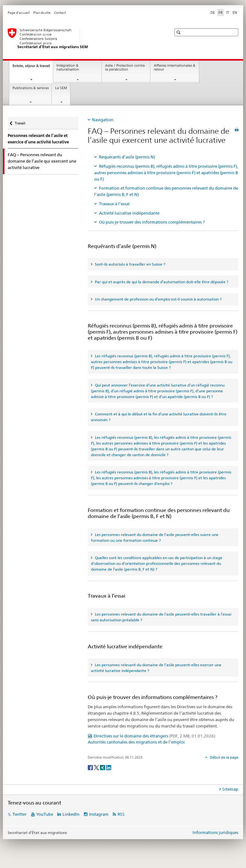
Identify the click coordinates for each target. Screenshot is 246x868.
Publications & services (31, 88)
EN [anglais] (235, 13)
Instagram (99, 814)
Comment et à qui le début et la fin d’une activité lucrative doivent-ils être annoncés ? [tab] (159, 417)
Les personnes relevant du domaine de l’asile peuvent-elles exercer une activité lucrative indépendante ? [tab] (156, 668)
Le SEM (61, 88)
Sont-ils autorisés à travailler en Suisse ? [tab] (130, 264)
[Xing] (103, 767)
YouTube (45, 814)
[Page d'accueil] (83, 39)
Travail (20, 121)
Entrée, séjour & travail (33, 68)
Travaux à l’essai (114, 204)
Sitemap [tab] (230, 789)
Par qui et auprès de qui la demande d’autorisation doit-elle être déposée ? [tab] (161, 282)
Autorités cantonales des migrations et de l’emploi (136, 742)
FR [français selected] (221, 13)
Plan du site (42, 13)
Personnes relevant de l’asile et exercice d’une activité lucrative (38, 139)
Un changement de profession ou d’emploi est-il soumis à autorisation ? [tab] (158, 299)
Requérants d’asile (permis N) (127, 157)
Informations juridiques (215, 832)
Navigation (103, 120)
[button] (179, 32)
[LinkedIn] (109, 767)
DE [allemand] (213, 13)
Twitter (20, 814)
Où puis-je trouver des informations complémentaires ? (152, 222)
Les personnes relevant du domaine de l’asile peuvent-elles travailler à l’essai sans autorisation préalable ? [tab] (161, 617)
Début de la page (224, 757)
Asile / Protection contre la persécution (125, 68)
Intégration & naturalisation (68, 68)
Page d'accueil (19, 13)
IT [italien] (228, 13)
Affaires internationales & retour (175, 68)
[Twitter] (97, 767)
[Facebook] (91, 767)
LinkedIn (71, 814)
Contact (60, 13)
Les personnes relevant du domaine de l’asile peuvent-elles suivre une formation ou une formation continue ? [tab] (155, 537)
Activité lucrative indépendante (129, 213)
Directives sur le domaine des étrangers (154, 736)
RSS (121, 814)
